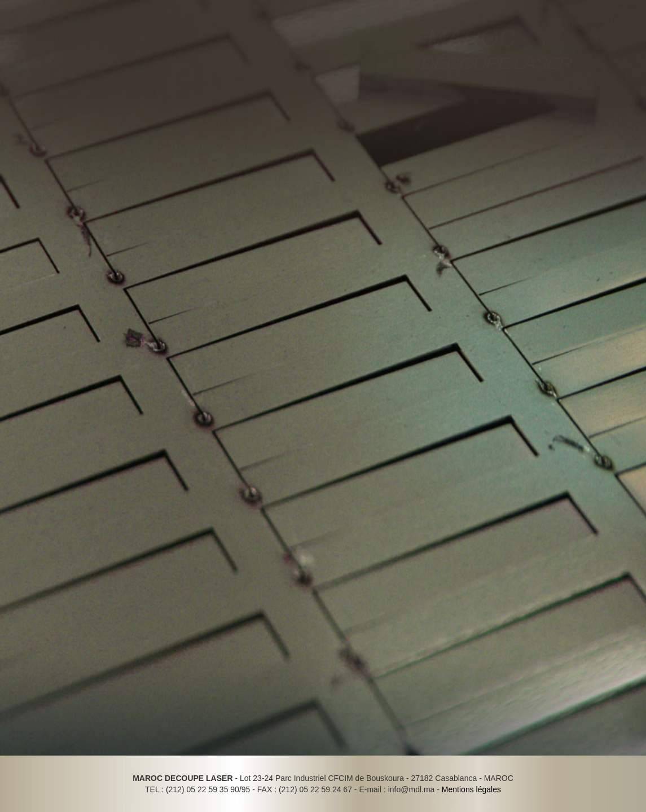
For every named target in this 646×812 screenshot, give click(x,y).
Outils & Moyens (39, 118)
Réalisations (118, 118)
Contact (255, 118)
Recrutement (191, 118)
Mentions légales (471, 789)
